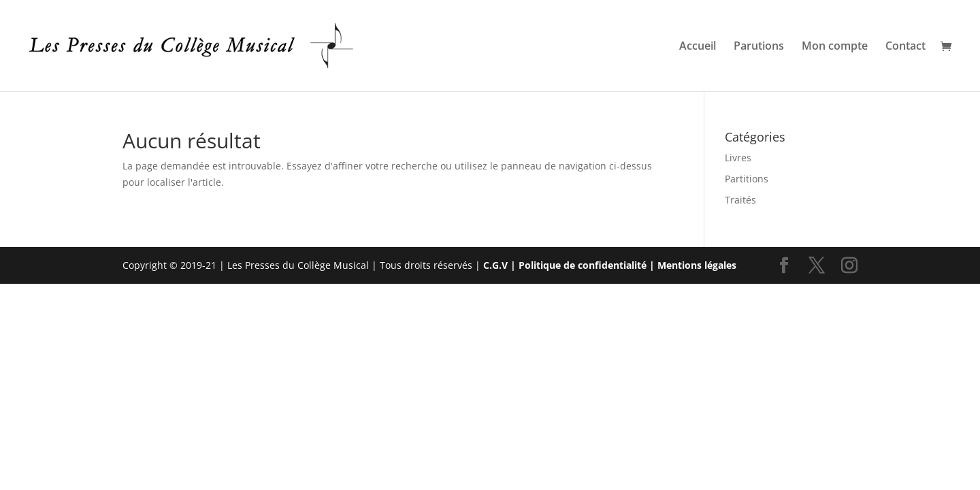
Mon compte (835, 47)
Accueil (698, 47)
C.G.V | (501, 265)
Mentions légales (697, 265)
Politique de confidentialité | (588, 265)
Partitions (747, 179)
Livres (738, 158)
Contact (905, 47)
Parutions (759, 47)
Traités (740, 200)
